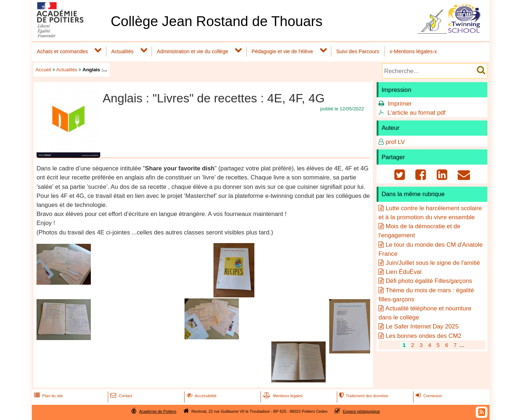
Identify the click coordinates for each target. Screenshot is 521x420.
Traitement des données (363, 396)
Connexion (428, 396)
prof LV (395, 142)
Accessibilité (201, 396)
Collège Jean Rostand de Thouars (217, 21)
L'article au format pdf (417, 113)
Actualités (122, 51)
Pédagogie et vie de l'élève (282, 51)
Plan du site (48, 396)
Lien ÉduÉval (404, 272)
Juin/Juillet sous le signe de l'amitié (433, 263)
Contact (121, 396)
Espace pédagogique (362, 411)
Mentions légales (282, 396)
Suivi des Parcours (358, 51)
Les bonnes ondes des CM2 (423, 336)
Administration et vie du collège (192, 51)
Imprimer (400, 104)
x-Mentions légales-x (413, 51)
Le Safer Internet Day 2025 (422, 326)
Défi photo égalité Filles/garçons (429, 281)
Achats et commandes (62, 51)
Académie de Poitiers (158, 411)
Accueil (43, 70)
